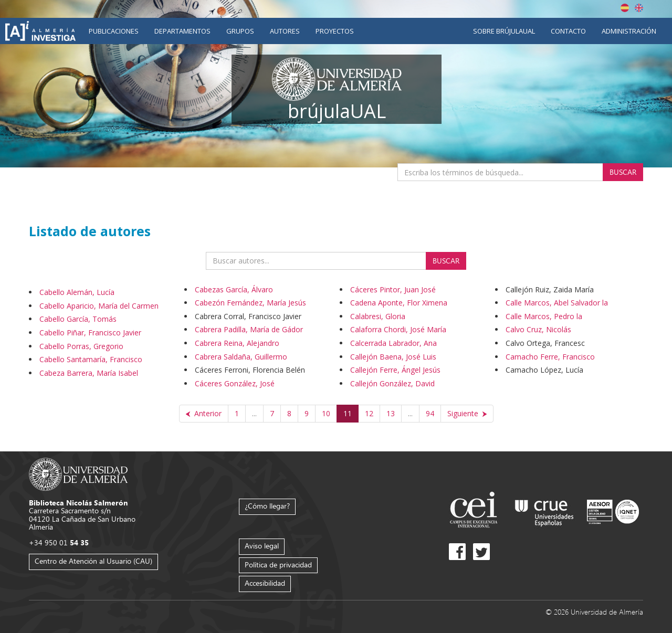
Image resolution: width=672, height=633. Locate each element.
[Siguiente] (467, 414)
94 (430, 413)
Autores (285, 31)
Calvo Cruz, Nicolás (538, 329)
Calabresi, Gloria (378, 316)
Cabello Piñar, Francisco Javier (90, 333)
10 (326, 413)
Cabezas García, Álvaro (234, 289)
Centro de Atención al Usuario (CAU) (93, 561)
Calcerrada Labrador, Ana (393, 343)
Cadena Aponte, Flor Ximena (399, 303)
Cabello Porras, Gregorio (81, 346)
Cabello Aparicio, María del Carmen (99, 306)
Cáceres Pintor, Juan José (393, 289)
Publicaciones (114, 31)
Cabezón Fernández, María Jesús (250, 303)
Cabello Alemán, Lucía (77, 292)
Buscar (623, 172)
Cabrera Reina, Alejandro (237, 343)
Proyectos (335, 31)
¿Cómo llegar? (267, 506)
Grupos (240, 31)
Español (625, 8)
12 (369, 413)
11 (348, 413)
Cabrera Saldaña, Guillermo (241, 357)
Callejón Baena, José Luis (393, 357)
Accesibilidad (265, 583)
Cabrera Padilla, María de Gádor (249, 329)
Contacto (568, 31)
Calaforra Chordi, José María (398, 329)
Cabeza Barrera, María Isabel (89, 373)
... (254, 413)
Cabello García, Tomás (78, 319)
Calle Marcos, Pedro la (544, 316)
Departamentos (182, 31)
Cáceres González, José (235, 383)
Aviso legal (262, 546)
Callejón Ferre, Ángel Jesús (395, 370)
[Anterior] (204, 414)
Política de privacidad (278, 565)
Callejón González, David (392, 383)
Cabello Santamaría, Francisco (91, 359)
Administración (629, 31)
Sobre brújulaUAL (504, 31)
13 (391, 413)
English (639, 8)
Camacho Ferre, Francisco (550, 357)
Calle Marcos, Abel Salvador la (557, 303)
